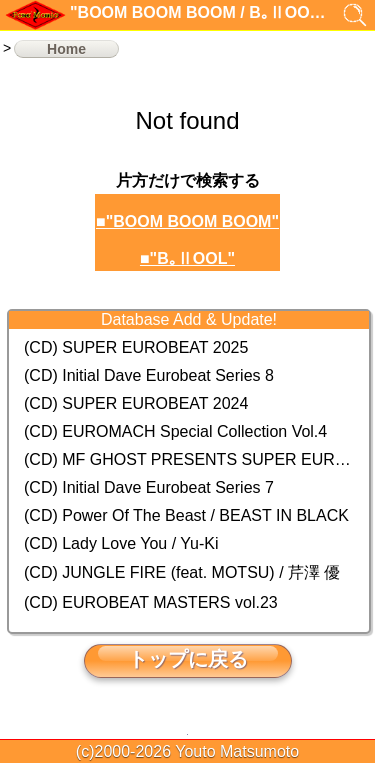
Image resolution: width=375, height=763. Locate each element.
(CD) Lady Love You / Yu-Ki (121, 543)
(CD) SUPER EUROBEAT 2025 (136, 347)
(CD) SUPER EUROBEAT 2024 (136, 403)
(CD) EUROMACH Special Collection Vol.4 (175, 431)
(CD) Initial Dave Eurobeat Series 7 (149, 487)
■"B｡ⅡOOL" (187, 258)
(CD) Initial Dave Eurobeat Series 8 (149, 375)
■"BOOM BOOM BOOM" (187, 221)
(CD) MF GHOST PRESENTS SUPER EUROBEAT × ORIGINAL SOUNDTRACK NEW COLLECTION (189, 459)
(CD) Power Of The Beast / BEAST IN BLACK (186, 515)
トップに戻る (188, 659)
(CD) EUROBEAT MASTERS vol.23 (151, 602)
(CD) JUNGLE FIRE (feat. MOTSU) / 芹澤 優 (182, 572)
